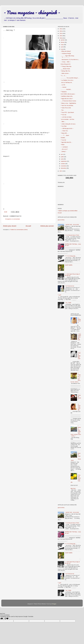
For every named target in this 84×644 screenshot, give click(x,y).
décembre (64, 168)
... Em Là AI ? (64, 149)
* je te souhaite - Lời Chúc (68, 119)
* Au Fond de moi (69, 286)
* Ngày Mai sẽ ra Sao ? (67, 99)
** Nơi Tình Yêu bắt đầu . (67, 106)
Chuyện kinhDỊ (79, 397)
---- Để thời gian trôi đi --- (67, 128)
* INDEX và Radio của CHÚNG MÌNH (68, 211)
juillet (63, 157)
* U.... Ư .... (64, 76)
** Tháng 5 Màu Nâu (66, 66)
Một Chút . (73, 489)
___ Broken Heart (65, 69)
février (63, 42)
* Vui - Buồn (68, 303)
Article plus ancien (47, 226)
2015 (61, 36)
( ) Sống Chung (79, 320)
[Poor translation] (6, 619)
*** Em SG (63, 115)
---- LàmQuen (64, 147)
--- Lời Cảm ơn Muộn (66, 117)
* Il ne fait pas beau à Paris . (72, 235)
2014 (61, 33)
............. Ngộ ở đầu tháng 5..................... (67, 56)
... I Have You (64, 131)
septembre (64, 161)
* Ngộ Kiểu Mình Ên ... (67, 142)
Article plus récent (10, 226)
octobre (63, 164)
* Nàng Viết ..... (65, 133)
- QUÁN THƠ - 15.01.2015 (72, 225)
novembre (64, 166)
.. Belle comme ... (65, 73)
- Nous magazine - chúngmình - (32, 12)
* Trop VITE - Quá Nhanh (67, 112)
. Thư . (62, 110)
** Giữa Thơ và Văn (66, 108)
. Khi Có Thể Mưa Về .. (67, 83)
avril (62, 47)
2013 (61, 31)
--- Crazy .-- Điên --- (66, 62)
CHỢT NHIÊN (69, 265)
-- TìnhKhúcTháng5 (66, 54)
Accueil (28, 226)
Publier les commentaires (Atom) (19, 230)
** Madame (64, 92)
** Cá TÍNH (64, 126)
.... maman (64, 87)
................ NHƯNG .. (66, 89)
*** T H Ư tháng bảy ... (71, 256)
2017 (61, 171)
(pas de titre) (61, 220)
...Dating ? (63, 151)
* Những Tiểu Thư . (66, 71)
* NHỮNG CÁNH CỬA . (67, 96)
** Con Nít (63, 140)
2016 (61, 38)
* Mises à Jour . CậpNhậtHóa (68, 103)
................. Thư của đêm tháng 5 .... (70, 78)
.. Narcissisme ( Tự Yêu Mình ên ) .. (70, 60)
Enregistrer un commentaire (13, 219)
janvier (63, 40)
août (62, 159)
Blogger (54, 604)
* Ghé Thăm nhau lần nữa (79, 337)
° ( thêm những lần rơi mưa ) (68, 124)
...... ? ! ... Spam (65, 135)
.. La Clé (63, 85)
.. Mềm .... (63, 122)
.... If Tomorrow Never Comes (68, 101)
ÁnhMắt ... (63, 138)
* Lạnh (59, 295)
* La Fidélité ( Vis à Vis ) (67, 80)
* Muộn (63, 145)
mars (62, 45)
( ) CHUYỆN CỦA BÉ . (79, 407)
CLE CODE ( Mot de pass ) (68, 94)
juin (62, 154)
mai (62, 49)
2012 (61, 29)
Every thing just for (66, 64)
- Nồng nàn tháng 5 (66, 51)
